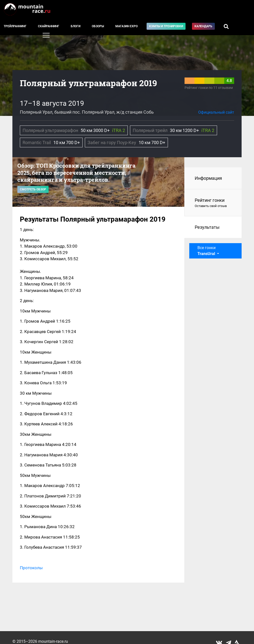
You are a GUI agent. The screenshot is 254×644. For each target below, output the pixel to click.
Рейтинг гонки (213, 203)
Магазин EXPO (127, 26)
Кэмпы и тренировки (166, 26)
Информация (208, 178)
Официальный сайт (216, 112)
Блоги (76, 26)
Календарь (203, 26)
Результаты (207, 227)
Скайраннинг (49, 26)
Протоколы (31, 568)
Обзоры (98, 26)
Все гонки (207, 251)
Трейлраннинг (15, 26)
